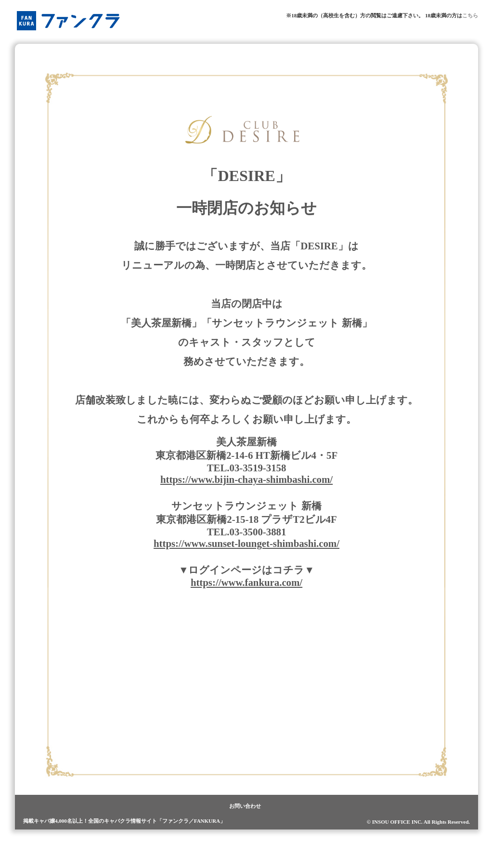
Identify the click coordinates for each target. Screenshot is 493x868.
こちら (470, 15)
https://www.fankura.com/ (246, 582)
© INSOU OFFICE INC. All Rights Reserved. (418, 822)
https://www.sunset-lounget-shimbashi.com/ (246, 543)
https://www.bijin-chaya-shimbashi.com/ (246, 479)
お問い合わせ (245, 806)
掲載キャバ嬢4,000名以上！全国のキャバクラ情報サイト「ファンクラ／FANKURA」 (124, 821)
